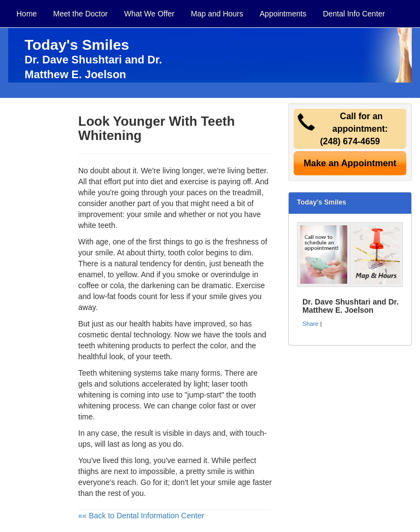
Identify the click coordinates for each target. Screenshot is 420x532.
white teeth (97, 225)
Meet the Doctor (80, 14)
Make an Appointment (350, 163)
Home (27, 14)
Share (310, 324)
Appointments (283, 14)
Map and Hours (217, 14)
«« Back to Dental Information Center (141, 516)
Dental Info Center (354, 14)
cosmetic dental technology (124, 335)
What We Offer (149, 14)
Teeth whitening (105, 373)
